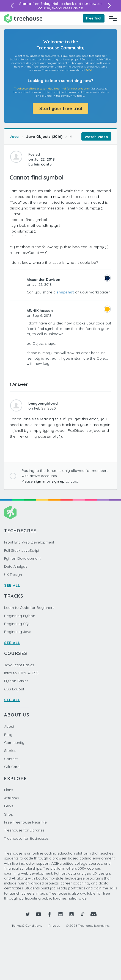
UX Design (13, 575)
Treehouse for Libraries (24, 830)
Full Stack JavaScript (22, 550)
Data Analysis (16, 566)
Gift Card (12, 767)
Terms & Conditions (27, 926)
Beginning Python (20, 616)
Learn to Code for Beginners (29, 607)
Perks (9, 806)
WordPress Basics (67, 8)
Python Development (22, 558)
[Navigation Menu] (113, 18)
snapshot (65, 292)
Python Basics (16, 681)
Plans (9, 790)
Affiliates (11, 798)
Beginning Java (18, 632)
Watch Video (96, 137)
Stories (10, 751)
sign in (40, 481)
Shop (9, 814)
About (9, 726)
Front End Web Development (29, 542)
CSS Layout (14, 689)
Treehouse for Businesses (26, 838)
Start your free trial (61, 108)
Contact (11, 759)
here (89, 70)
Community (14, 743)
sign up (58, 481)
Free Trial (94, 18)
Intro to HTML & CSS (21, 673)
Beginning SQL (17, 624)
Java (14, 136)
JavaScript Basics (19, 665)
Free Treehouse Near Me (25, 822)
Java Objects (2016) (44, 136)
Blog (8, 735)
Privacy (54, 926)
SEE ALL (12, 585)
